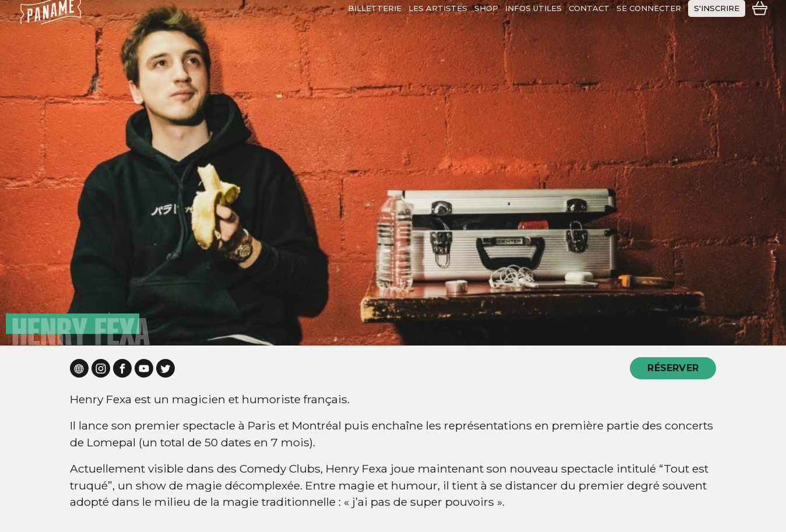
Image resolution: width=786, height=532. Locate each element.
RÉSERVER (673, 368)
